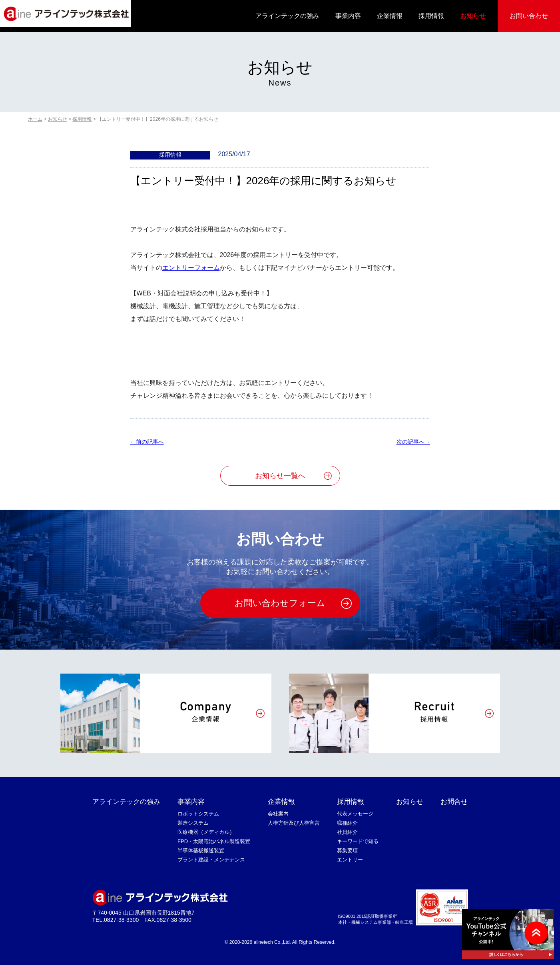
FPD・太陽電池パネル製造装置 (214, 841)
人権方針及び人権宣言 (294, 823)
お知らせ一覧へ (280, 476)
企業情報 (390, 16)
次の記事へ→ (413, 442)
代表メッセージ (355, 814)
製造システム (193, 823)
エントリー (350, 860)
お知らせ (473, 16)
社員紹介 (347, 832)
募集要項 (347, 850)
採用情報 (431, 16)
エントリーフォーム (191, 268)
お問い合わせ (529, 16)
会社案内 (278, 814)
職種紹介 (347, 823)
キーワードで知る (358, 841)
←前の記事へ (147, 442)
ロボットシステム (198, 814)
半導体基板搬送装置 (201, 850)
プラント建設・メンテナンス (211, 860)
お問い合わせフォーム (280, 603)
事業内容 (348, 16)
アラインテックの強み (287, 16)
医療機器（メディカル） (206, 832)
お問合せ (454, 802)
